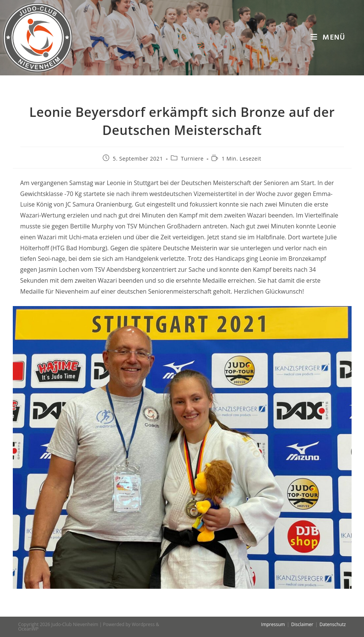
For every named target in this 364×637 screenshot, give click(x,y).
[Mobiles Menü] (328, 38)
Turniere (192, 158)
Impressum (273, 624)
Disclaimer (302, 624)
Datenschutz (333, 624)
